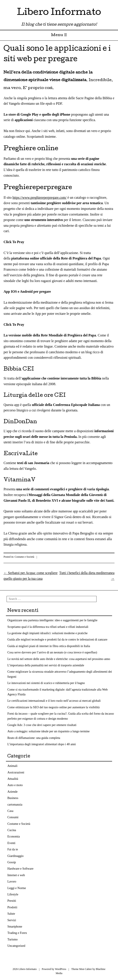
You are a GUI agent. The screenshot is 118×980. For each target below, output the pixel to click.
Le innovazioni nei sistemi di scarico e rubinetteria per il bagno (46, 683)
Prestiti (12, 901)
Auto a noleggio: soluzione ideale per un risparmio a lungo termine (49, 731)
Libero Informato (59, 13)
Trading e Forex (17, 933)
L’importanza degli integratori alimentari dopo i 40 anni (42, 744)
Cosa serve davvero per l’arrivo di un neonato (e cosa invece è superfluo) (52, 652)
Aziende (13, 792)
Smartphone (15, 927)
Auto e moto (15, 785)
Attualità (13, 779)
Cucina (12, 830)
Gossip (12, 862)
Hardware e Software (20, 869)
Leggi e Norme (17, 888)
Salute (11, 914)
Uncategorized (16, 946)
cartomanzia (15, 805)
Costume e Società (24, 557)
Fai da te (13, 849)
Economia (14, 836)
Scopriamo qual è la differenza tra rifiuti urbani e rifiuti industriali (48, 627)
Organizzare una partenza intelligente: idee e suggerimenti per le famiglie (52, 620)
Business (13, 798)
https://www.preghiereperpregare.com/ (40, 198)
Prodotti (12, 907)
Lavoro (12, 882)
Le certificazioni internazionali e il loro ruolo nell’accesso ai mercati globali (54, 701)
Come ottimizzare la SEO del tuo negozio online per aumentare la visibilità (54, 707)
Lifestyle (13, 894)
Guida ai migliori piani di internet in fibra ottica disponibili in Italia (49, 646)
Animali (12, 766)
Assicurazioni (16, 772)
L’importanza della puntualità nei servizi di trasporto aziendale (46, 665)
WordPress (61, 969)
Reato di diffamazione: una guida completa (34, 738)
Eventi (11, 843)
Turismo (13, 939)
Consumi (13, 817)
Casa (10, 811)
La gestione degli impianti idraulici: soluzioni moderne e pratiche (48, 633)
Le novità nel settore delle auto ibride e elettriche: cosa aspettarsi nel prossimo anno (59, 659)
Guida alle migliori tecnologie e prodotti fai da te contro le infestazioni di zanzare (57, 640)
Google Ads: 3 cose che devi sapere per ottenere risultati (42, 725)
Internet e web (16, 875)
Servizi (12, 920)
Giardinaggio (16, 856)
